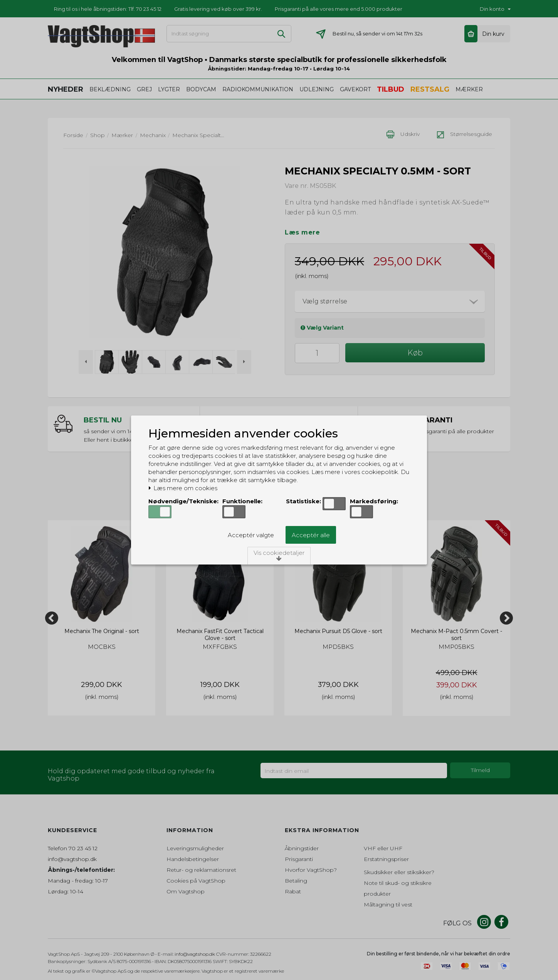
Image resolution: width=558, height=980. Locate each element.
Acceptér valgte (251, 535)
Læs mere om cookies (183, 488)
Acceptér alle (311, 535)
